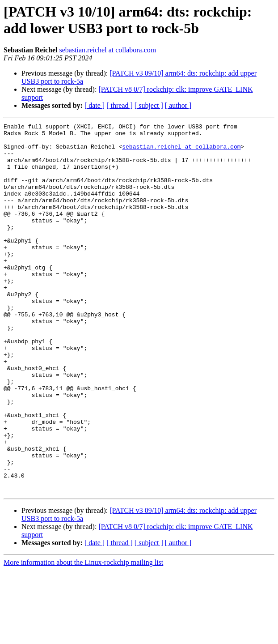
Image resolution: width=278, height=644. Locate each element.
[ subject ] (149, 105)
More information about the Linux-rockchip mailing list (83, 636)
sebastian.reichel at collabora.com (107, 50)
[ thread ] (120, 105)
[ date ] (95, 105)
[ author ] (178, 105)
